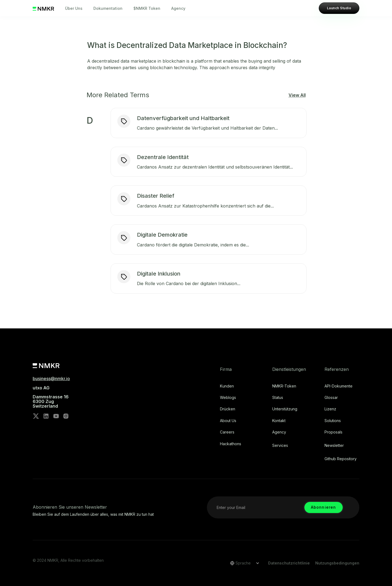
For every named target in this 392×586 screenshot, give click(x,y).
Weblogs (228, 398)
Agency (178, 8)
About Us (228, 421)
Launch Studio (339, 8)
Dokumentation (108, 8)
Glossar (331, 398)
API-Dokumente (339, 386)
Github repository (341, 459)
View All (297, 95)
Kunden (227, 386)
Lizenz (330, 409)
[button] (243, 563)
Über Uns (74, 8)
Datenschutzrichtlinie (289, 563)
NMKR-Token (284, 386)
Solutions (333, 421)
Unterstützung (285, 409)
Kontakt (279, 421)
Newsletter (334, 445)
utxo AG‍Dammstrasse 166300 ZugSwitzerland (51, 397)
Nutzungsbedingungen (337, 563)
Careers (227, 432)
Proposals (333, 432)
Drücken (228, 409)
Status (278, 398)
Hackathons (231, 444)
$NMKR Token (147, 8)
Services (280, 445)
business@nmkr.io (51, 379)
